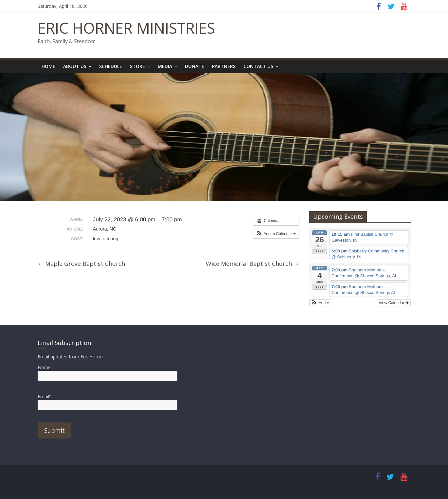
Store (137, 66)
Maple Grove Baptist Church (81, 264)
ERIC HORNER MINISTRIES (126, 28)
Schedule (111, 66)
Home (48, 66)
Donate (195, 66)
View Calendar (394, 303)
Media (165, 66)
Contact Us (258, 66)
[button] (276, 234)
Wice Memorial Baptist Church (253, 264)
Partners (224, 66)
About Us (75, 66)
